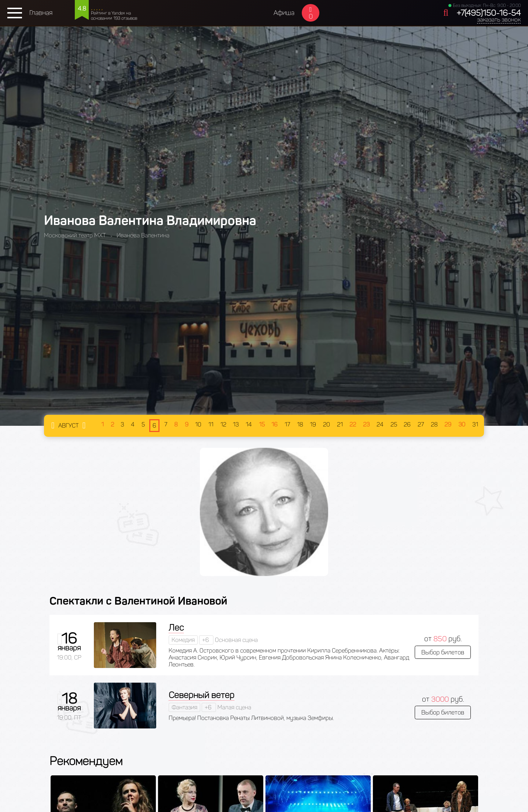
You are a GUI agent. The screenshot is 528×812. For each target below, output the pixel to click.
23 (366, 425)
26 (407, 425)
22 (353, 425)
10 (198, 425)
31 (475, 425)
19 (313, 425)
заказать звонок (499, 20)
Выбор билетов (443, 652)
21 (340, 425)
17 (287, 425)
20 (327, 425)
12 (223, 425)
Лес (176, 628)
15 (262, 425)
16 (274, 425)
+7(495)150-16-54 (489, 13)
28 (434, 425)
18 (300, 425)
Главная (41, 13)
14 (249, 425)
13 (236, 425)
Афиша (284, 13)
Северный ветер (201, 695)
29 (448, 425)
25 (394, 425)
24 (380, 425)
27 (421, 425)
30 (462, 425)
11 (211, 425)
